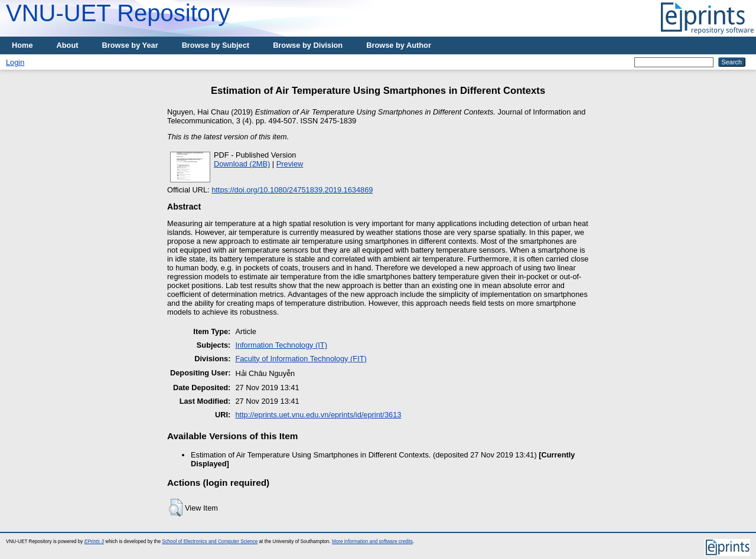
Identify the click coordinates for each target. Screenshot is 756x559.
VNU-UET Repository (118, 13)
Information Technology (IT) (281, 345)
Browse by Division (308, 45)
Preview (290, 164)
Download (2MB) (242, 164)
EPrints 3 (94, 542)
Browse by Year (130, 45)
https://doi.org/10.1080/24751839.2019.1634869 (292, 190)
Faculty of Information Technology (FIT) (301, 359)
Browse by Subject (216, 45)
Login (15, 62)
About (68, 45)
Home (22, 45)
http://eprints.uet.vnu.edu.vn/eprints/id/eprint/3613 (318, 415)
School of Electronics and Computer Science (210, 542)
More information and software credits (372, 542)
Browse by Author (399, 45)
